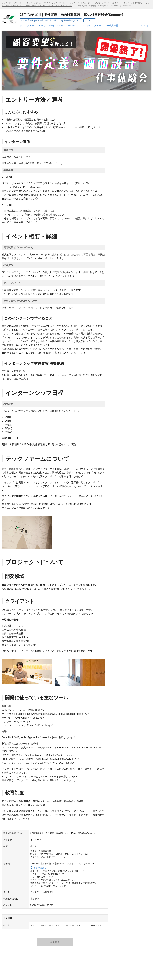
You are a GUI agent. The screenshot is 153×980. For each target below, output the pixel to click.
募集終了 (55, 942)
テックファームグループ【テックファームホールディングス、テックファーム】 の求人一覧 (69, 26)
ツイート (145, 26)
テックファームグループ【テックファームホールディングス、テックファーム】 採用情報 (106, 3)
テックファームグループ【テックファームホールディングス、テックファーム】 (34, 3)
